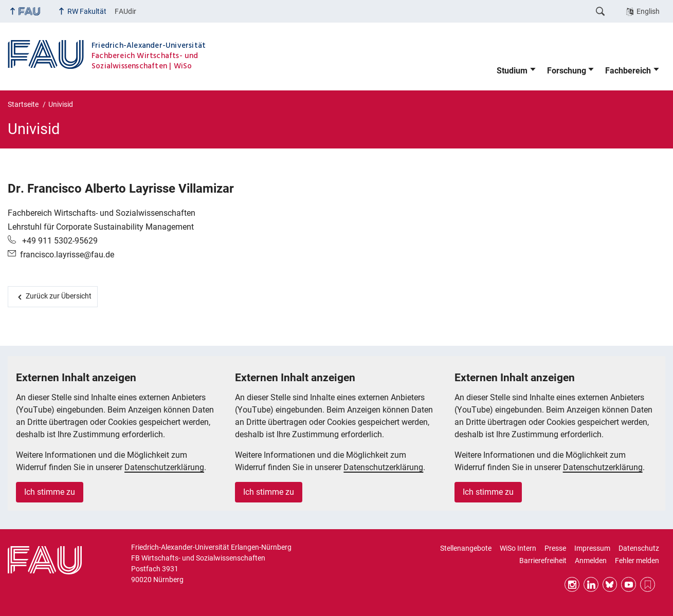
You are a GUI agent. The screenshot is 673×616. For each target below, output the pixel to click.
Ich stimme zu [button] (50, 492)
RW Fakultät (87, 11)
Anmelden (591, 561)
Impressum (592, 548)
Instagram (572, 584)
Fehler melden (637, 561)
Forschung (567, 71)
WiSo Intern (518, 548)
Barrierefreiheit (543, 561)
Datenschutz (639, 548)
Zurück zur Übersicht (59, 296)
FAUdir (125, 11)
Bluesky (610, 584)
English (648, 11)
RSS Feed (648, 584)
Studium (512, 71)
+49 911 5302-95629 (59, 241)
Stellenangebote (466, 548)
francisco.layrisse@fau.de (67, 255)
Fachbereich (628, 71)
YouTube (629, 584)
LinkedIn (591, 584)
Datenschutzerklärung (164, 467)
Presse (555, 548)
